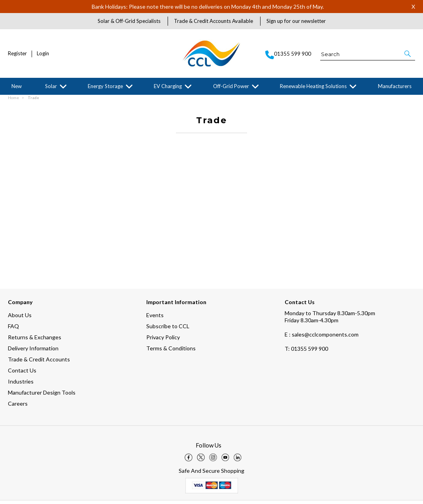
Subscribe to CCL (168, 330)
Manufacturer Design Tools (42, 396)
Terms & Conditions (171, 352)
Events (155, 319)
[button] (408, 54)
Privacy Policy (163, 341)
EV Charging (168, 86)
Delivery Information (33, 352)
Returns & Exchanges (35, 341)
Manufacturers (395, 86)
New (17, 86)
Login (43, 54)
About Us (20, 319)
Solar (51, 86)
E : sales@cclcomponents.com (322, 338)
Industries (21, 385)
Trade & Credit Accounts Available (213, 21)
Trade (33, 101)
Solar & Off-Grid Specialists (129, 21)
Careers (18, 407)
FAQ (13, 330)
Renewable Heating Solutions (313, 86)
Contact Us (22, 374)
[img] (189, 461)
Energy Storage (105, 86)
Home (13, 101)
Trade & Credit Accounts (39, 363)
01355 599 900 (306, 352)
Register (17, 54)
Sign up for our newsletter (296, 21)
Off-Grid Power (231, 86)
